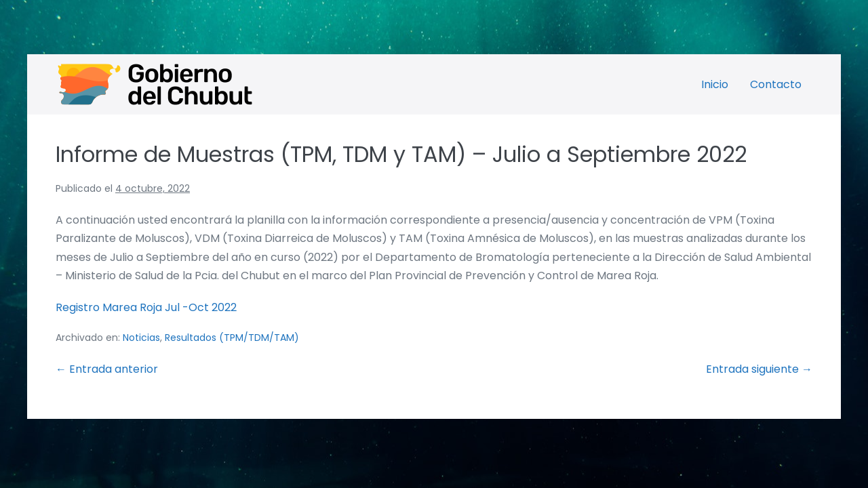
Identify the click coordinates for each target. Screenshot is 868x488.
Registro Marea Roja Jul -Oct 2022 (146, 307)
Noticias (141, 338)
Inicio (715, 84)
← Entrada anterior (107, 369)
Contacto (776, 84)
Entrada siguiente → (759, 369)
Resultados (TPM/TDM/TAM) (232, 338)
